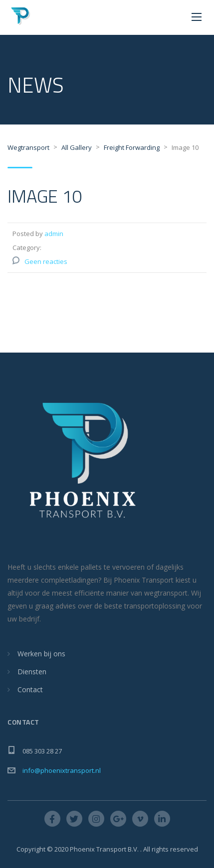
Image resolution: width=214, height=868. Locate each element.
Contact (30, 689)
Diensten (32, 672)
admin (54, 234)
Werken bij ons (41, 654)
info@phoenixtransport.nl (62, 770)
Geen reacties (46, 261)
